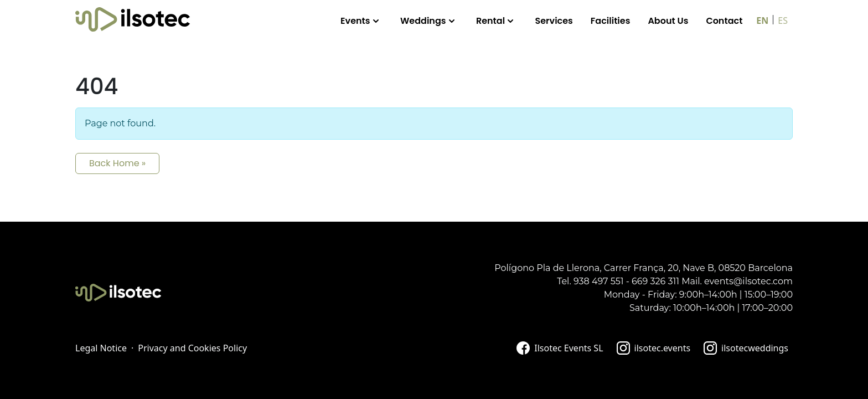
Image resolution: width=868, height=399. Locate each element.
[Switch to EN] (762, 20)
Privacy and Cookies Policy (192, 348)
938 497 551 (599, 281)
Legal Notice (101, 348)
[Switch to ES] (783, 20)
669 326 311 (655, 281)
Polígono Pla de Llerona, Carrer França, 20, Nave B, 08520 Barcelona (644, 268)
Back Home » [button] (117, 163)
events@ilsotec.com (748, 281)
